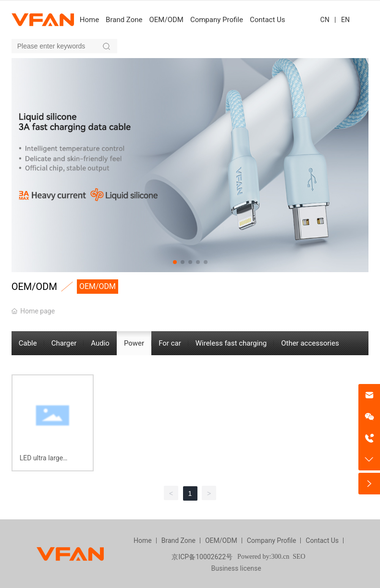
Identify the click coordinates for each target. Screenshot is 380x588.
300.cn (280, 557)
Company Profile (272, 540)
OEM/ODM (221, 540)
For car (170, 343)
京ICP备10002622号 (202, 557)
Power (134, 343)
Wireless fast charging (231, 343)
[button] (175, 262)
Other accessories (310, 343)
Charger (64, 343)
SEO (299, 557)
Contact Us (322, 540)
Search (107, 46)
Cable (28, 343)
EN (345, 20)
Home (143, 540)
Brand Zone (178, 540)
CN (325, 20)
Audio (100, 343)
